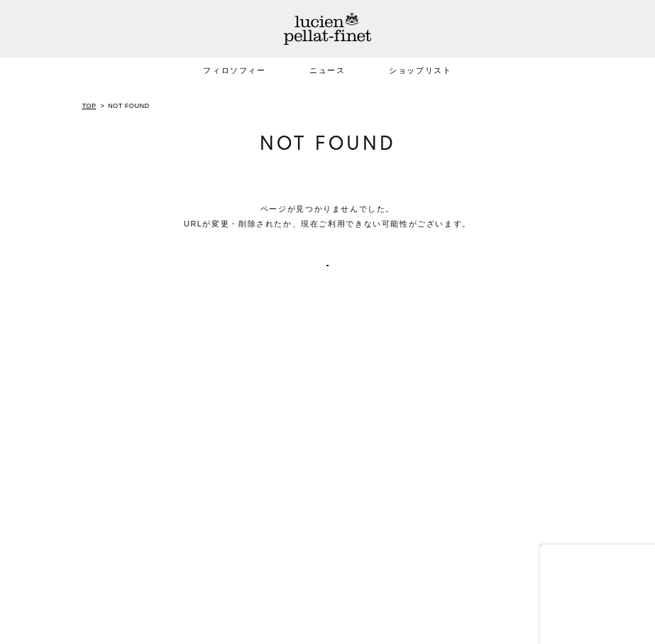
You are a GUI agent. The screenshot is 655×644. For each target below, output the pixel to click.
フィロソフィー (234, 70)
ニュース (327, 70)
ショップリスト (420, 70)
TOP (89, 106)
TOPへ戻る (327, 275)
